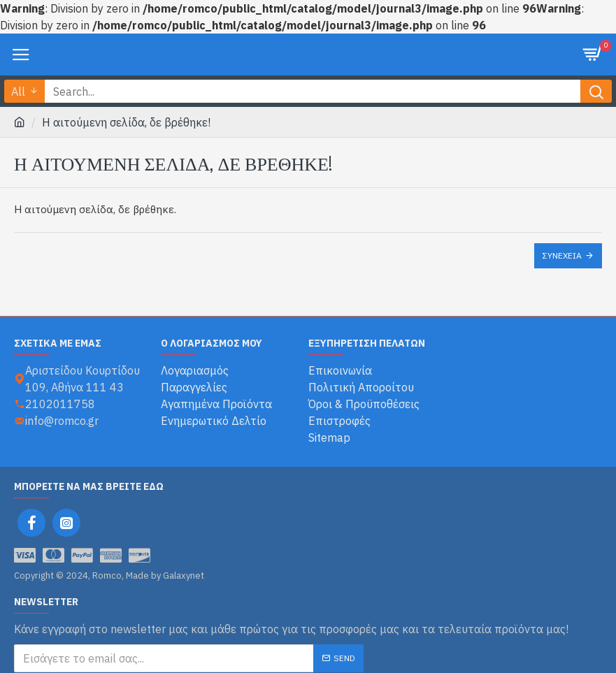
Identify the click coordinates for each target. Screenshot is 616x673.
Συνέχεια (562, 255)
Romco (308, 54)
